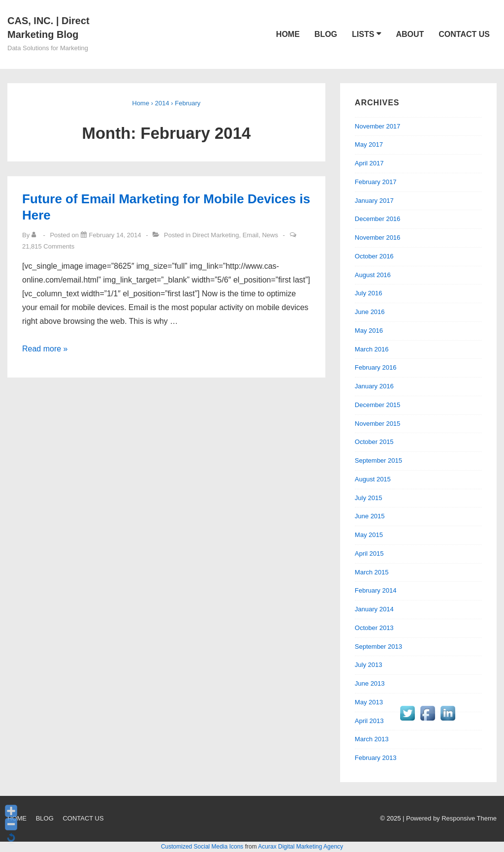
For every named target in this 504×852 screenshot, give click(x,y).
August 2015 (373, 479)
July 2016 (369, 293)
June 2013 (370, 683)
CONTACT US (464, 34)
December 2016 (378, 219)
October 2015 (374, 442)
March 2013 (372, 739)
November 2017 (378, 126)
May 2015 (369, 535)
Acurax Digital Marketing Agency (300, 847)
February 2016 (376, 367)
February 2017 (376, 182)
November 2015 (378, 424)
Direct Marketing (216, 235)
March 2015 (372, 572)
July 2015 (369, 498)
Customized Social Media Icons (202, 847)
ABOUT (410, 34)
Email (251, 235)
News (270, 235)
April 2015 (369, 553)
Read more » (45, 349)
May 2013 (369, 702)
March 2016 (372, 349)
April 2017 (369, 163)
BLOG (326, 34)
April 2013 (369, 721)
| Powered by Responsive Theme (450, 818)
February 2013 (376, 758)
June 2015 (370, 516)
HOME (288, 34)
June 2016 (370, 312)
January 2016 (374, 386)
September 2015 (378, 460)
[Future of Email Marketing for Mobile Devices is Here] (115, 235)
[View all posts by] (36, 235)
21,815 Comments (48, 246)
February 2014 (376, 590)
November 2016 (378, 237)
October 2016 (374, 256)
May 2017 (369, 144)
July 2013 (369, 665)
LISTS (363, 34)
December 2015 (378, 405)
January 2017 (374, 201)
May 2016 (369, 331)
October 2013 (374, 628)
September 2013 (378, 647)
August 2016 (373, 275)
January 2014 (374, 609)
